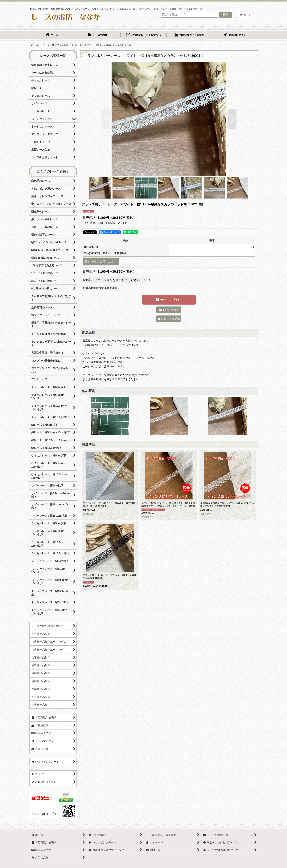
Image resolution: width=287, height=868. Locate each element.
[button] (106, 119)
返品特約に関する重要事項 (100, 288)
